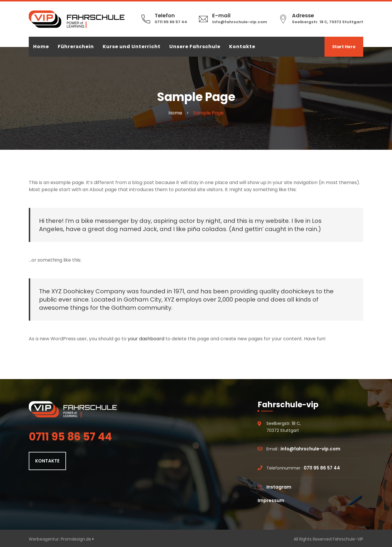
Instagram (279, 487)
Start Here (344, 47)
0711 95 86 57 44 (171, 22)
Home (41, 47)
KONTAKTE (47, 461)
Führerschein (76, 47)
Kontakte (242, 47)
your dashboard (146, 339)
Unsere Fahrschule (195, 47)
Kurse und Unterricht (132, 47)
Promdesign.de (77, 539)
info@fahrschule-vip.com (240, 22)
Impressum (271, 500)
